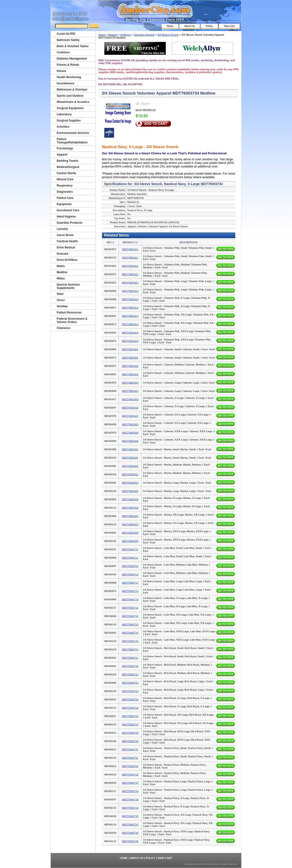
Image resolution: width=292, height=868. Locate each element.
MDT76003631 (130, 449)
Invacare (63, 254)
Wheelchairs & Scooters (73, 102)
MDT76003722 (130, 666)
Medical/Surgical (68, 167)
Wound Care (65, 179)
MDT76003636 (130, 533)
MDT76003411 (130, 249)
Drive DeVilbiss (67, 260)
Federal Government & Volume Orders (72, 320)
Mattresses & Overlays (72, 90)
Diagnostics (65, 192)
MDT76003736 (130, 833)
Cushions (63, 52)
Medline (62, 272)
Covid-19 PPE (66, 34)
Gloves (61, 71)
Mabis (61, 266)
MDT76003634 (130, 499)
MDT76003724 (130, 699)
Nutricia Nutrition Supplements (68, 286)
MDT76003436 (130, 433)
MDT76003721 (130, 649)
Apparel (113, 35)
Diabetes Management (72, 59)
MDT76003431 (130, 349)
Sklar (60, 294)
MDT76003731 (130, 749)
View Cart (229, 26)
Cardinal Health (67, 241)
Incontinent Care (68, 210)
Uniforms (126, 35)
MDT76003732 (130, 766)
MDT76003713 (130, 583)
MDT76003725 (130, 716)
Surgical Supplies (69, 121)
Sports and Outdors (70, 96)
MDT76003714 (130, 599)
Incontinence (65, 83)
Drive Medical (66, 247)
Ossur (61, 300)
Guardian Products (70, 223)
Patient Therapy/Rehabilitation (72, 141)
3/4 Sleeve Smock (168, 35)
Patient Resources (69, 313)
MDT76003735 (130, 816)
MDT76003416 (130, 333)
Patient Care (65, 198)
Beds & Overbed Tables (73, 46)
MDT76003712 (130, 566)
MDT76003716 (130, 633)
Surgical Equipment (70, 108)
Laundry (62, 229)
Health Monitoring (69, 77)
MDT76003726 (130, 733)
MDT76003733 (130, 783)
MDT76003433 (130, 383)
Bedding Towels (68, 161)
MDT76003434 (130, 399)
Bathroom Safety (68, 40)
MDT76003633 (130, 483)
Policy (209, 26)
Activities (63, 127)
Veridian (62, 306)
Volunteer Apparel (144, 35)
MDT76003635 (130, 516)
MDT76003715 (130, 616)
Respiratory (65, 186)
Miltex (61, 278)
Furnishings (65, 148)
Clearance (63, 328)
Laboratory (64, 114)
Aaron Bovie (65, 235)
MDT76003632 (130, 466)
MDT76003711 (130, 549)
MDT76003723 (130, 683)
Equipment (64, 204)
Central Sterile (66, 173)
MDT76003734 (130, 799)
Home (170, 26)
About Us (190, 26)
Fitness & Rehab (68, 65)
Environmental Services (73, 133)
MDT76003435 (130, 416)
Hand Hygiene (66, 217)
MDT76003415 (130, 316)
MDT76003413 (130, 283)
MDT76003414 (130, 299)
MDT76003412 (130, 266)
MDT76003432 (130, 366)
